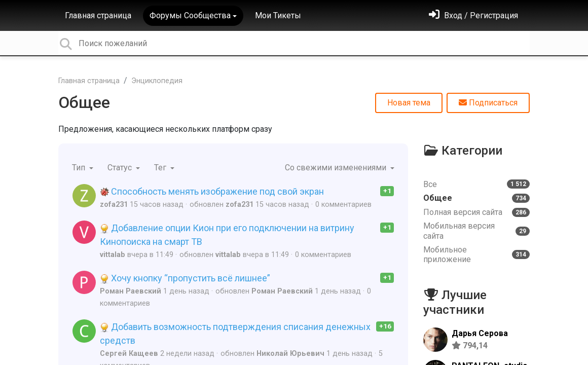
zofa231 (114, 205)
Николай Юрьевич (290, 354)
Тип (80, 168)
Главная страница (98, 15)
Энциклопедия (157, 81)
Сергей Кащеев (129, 354)
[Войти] (473, 15)
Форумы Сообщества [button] (190, 15)
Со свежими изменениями (337, 168)
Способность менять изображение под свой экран (212, 191)
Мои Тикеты (278, 15)
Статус (121, 168)
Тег (161, 168)
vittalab (113, 255)
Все (476, 184)
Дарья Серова (480, 333)
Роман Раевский (131, 291)
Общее (84, 102)
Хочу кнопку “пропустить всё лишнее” (185, 278)
